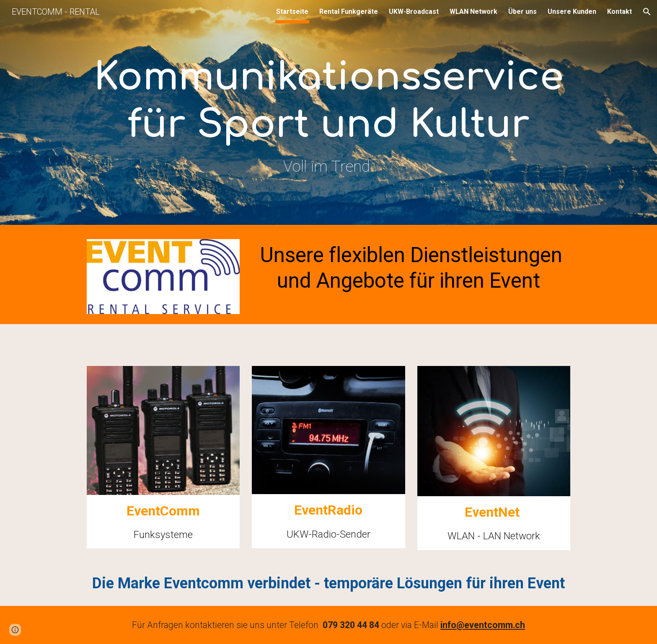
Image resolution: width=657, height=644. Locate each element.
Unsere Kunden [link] (572, 12)
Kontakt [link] (619, 12)
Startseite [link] (292, 12)
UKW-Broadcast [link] (414, 12)
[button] (647, 12)
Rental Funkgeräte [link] (349, 12)
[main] (328, 115)
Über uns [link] (522, 12)
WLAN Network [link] (473, 12)
